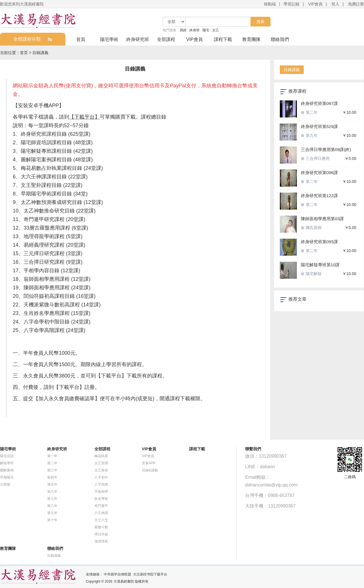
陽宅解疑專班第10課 (320, 265)
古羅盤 (5, 484)
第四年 (52, 477)
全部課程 (166, 39)
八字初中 (101, 477)
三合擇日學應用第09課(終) (326, 149)
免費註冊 (356, 4)
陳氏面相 (311, 228)
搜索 (260, 22)
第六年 (52, 492)
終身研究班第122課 (319, 196)
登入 (335, 4)
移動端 (270, 4)
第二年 (309, 112)
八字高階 (101, 484)
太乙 (216, 30)
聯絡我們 (280, 39)
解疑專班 (7, 463)
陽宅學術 (109, 39)
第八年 (52, 506)
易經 (183, 30)
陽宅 (206, 30)
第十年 (52, 520)
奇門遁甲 (101, 506)
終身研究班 (138, 39)
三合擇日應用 (315, 158)
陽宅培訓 (7, 456)
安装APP (149, 463)
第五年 (52, 484)
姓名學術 (101, 499)
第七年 (52, 499)
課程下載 (223, 39)
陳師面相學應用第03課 (322, 219)
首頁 (81, 39)
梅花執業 (101, 456)
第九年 (309, 135)
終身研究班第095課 (319, 242)
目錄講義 (40, 53)
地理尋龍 (101, 541)
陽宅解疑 (311, 274)
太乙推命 (101, 470)
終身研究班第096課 (319, 173)
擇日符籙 (101, 534)
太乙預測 (101, 463)
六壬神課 (101, 513)
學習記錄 (291, 4)
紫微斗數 (101, 527)
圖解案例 (7, 470)
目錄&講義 (150, 470)
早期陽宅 (7, 477)
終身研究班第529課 (319, 126)
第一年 (52, 456)
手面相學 (101, 492)
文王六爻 (101, 520)
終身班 (195, 30)
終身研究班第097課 (319, 103)
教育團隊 (251, 39)
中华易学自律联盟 (117, 574)
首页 (24, 53)
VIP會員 (316, 4)
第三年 (52, 470)
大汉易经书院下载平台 (150, 574)
